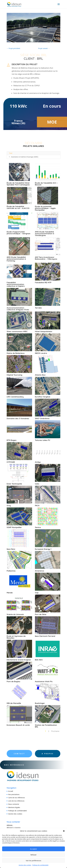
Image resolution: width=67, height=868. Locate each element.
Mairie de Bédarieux (16, 353)
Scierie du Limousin (15, 614)
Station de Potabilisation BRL (46, 726)
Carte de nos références (17, 798)
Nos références (20, 765)
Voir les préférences (33, 861)
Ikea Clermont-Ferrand (45, 636)
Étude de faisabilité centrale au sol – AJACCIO (18, 207)
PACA (37, 505)
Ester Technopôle (14, 484)
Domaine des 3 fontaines (18, 418)
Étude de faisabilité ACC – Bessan (46, 184)
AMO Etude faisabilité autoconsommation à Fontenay (16, 259)
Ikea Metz (11, 549)
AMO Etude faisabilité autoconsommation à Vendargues (44, 234)
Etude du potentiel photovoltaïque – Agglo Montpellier (45, 208)
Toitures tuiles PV (43, 440)
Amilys (38, 462)
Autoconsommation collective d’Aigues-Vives (18, 309)
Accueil (11, 791)
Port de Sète (41, 614)
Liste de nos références (16, 801)
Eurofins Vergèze (43, 397)
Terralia (38, 308)
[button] (64, 831)
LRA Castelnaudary (15, 397)
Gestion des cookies (25, 865)
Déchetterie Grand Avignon (19, 660)
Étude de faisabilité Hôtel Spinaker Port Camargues (18, 184)
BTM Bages (12, 440)
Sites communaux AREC (17, 331)
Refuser (34, 855)
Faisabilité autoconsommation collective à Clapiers (16, 284)
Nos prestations (14, 794)
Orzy (9, 505)
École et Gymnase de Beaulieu (16, 637)
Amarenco (39, 571)
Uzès (37, 484)
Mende (10, 593)
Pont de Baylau (13, 681)
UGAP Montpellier (14, 527)
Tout (11, 153)
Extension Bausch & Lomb (18, 725)
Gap (37, 593)
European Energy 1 (43, 549)
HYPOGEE (11, 462)
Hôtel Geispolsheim (44, 331)
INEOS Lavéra (41, 353)
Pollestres (11, 571)
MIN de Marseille (14, 703)
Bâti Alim (39, 660)
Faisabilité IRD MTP (43, 282)
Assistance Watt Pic (44, 681)
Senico (38, 527)
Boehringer (40, 703)
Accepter (33, 849)
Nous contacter (14, 804)
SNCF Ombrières (42, 418)
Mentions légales (14, 807)
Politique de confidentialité (40, 865)
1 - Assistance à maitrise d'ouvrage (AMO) (24, 157)
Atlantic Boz (40, 375)
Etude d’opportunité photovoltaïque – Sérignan (18, 233)
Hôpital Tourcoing (14, 375)
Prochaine (55, 731)
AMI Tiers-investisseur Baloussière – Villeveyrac (46, 258)
